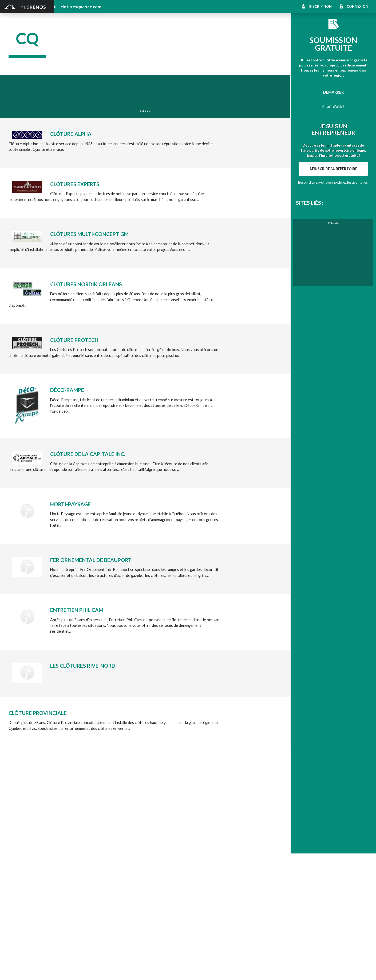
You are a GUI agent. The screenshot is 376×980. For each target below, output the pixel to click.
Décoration (288, 811)
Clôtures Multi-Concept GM (89, 234)
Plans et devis (20, 889)
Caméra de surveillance (208, 862)
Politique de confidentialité (152, 969)
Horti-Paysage (70, 504)
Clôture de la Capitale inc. (88, 454)
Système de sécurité (205, 848)
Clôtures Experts (75, 184)
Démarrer (333, 92)
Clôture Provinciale (38, 713)
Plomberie (107, 940)
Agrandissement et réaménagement (39, 896)
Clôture (15, 811)
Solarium (16, 848)
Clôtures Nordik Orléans (86, 284)
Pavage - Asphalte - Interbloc (123, 833)
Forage (104, 819)
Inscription (320, 6)
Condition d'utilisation (114, 969)
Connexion (357, 6)
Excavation (18, 819)
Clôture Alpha (71, 134)
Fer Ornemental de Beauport (91, 560)
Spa (12, 932)
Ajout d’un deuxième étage (121, 889)
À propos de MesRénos (327, 969)
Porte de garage (112, 841)
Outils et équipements (117, 918)
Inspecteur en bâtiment (118, 910)
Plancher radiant (292, 833)
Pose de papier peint (116, 925)
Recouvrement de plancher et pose (218, 833)
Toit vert (16, 855)
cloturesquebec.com (81, 7)
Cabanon (106, 804)
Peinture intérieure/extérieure (35, 925)
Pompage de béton (25, 947)
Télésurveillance (202, 855)
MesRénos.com (54, 969)
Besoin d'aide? (333, 107)
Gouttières (108, 826)
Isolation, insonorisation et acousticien (311, 826)
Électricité (107, 903)
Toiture (105, 848)
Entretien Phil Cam (77, 610)
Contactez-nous (355, 969)
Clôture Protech (74, 340)
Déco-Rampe (67, 390)
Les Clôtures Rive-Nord (83, 666)
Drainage (16, 826)
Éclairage (16, 903)
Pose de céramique (294, 804)
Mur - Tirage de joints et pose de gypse (311, 862)
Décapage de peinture (27, 841)
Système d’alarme (293, 848)
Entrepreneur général (27, 910)
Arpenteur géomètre (116, 896)
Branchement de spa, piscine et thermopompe (137, 932)
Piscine (15, 940)
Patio (13, 833)
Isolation (16, 918)
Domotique (198, 819)
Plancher (196, 841)
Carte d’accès (289, 855)
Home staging (200, 811)
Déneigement (110, 811)
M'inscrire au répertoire (333, 169)
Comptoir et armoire (206, 804)
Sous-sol (285, 819)
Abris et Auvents (23, 804)
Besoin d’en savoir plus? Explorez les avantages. (333, 182)
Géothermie (199, 826)
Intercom (286, 841)
